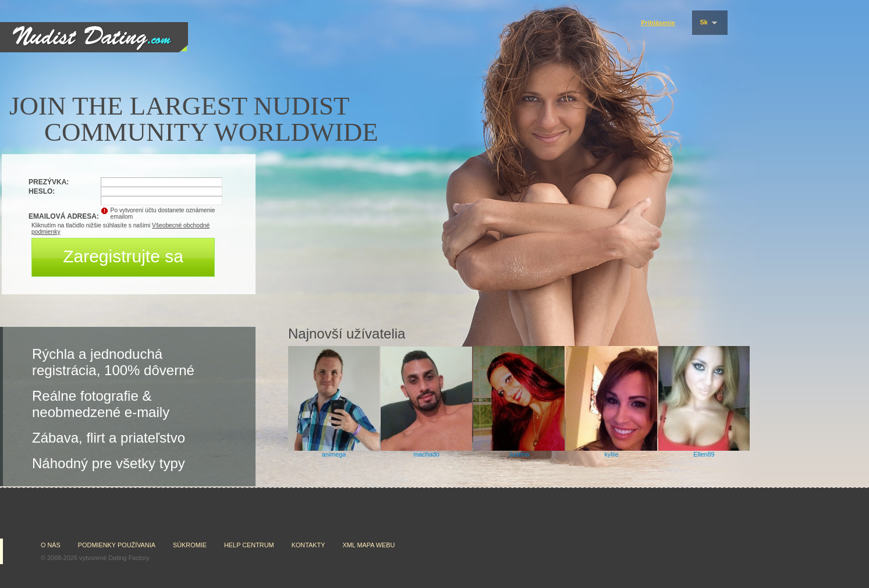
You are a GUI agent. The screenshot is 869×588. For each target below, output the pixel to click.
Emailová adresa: (64, 216)
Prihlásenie (658, 23)
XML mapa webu (368, 545)
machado (426, 454)
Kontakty (308, 545)
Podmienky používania (117, 545)
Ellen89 (704, 454)
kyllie (611, 454)
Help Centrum (249, 545)
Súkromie (190, 545)
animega (334, 454)
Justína (519, 454)
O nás (51, 545)
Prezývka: (49, 182)
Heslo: (42, 191)
